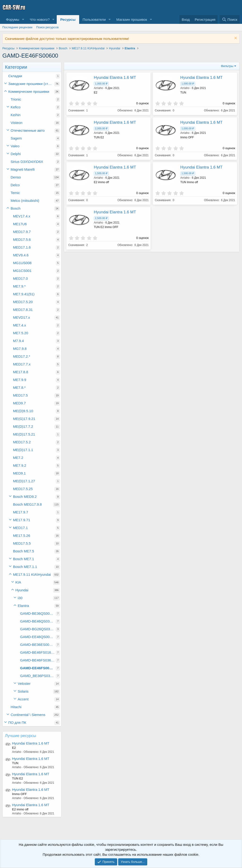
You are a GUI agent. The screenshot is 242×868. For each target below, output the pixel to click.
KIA (18, 582)
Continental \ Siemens (28, 715)
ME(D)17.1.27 (24, 481)
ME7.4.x (19, 325)
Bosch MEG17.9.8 (27, 504)
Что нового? (40, 19)
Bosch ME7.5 (24, 551)
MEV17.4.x (22, 216)
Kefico (16, 107)
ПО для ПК (17, 722)
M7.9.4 (18, 341)
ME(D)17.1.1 (23, 450)
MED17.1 (20, 528)
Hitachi (16, 707)
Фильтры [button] (227, 66)
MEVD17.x (22, 317)
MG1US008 (22, 263)
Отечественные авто (28, 130)
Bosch (16, 208)
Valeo (15, 146)
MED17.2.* (22, 356)
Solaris (23, 691)
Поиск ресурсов (47, 27)
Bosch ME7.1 (24, 559)
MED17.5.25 (23, 489)
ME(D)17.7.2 (23, 426)
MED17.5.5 (22, 543)
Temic (15, 193)
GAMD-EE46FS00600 (38, 668)
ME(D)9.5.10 (23, 411)
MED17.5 (20, 395)
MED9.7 (19, 403)
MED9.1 (19, 473)
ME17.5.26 (22, 536)
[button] (23, 19)
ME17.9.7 (21, 512)
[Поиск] (230, 19)
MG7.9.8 (20, 349)
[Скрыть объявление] (235, 39)
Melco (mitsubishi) (25, 201)
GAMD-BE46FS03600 (38, 660)
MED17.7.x (22, 364)
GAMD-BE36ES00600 (38, 645)
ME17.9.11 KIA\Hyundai (32, 574)
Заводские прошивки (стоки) (31, 84)
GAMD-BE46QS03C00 (38, 621)
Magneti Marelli (23, 169)
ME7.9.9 (20, 380)
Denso (16, 177)
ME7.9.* (19, 286)
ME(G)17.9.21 (24, 419)
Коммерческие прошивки (29, 91)
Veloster (24, 684)
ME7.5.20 (21, 333)
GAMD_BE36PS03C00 (38, 676)
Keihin (16, 115)
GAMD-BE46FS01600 (38, 652)
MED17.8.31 (23, 310)
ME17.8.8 (21, 372)
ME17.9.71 (22, 520)
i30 (20, 598)
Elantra (23, 606)
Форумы (13, 19)
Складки (15, 76)
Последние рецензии (17, 27)
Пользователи (94, 19)
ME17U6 (20, 224)
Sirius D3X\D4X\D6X (27, 162)
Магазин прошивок (132, 19)
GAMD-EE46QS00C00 (38, 637)
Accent (23, 699)
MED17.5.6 (22, 239)
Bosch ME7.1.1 (25, 567)
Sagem (16, 138)
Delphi (16, 154)
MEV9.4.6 (21, 255)
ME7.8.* (19, 387)
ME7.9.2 (20, 465)
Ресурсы (68, 19)
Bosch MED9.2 (25, 497)
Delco (15, 185)
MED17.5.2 (22, 442)
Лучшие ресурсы (21, 736)
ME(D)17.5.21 (24, 434)
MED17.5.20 (23, 302)
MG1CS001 (22, 271)
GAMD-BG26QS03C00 (38, 629)
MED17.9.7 (22, 232)
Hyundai (22, 590)
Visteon (17, 123)
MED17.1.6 (22, 247)
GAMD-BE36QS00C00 (38, 613)
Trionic (16, 99)
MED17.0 (20, 278)
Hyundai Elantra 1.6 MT (31, 743)
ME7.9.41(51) (24, 294)
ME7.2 (18, 458)
